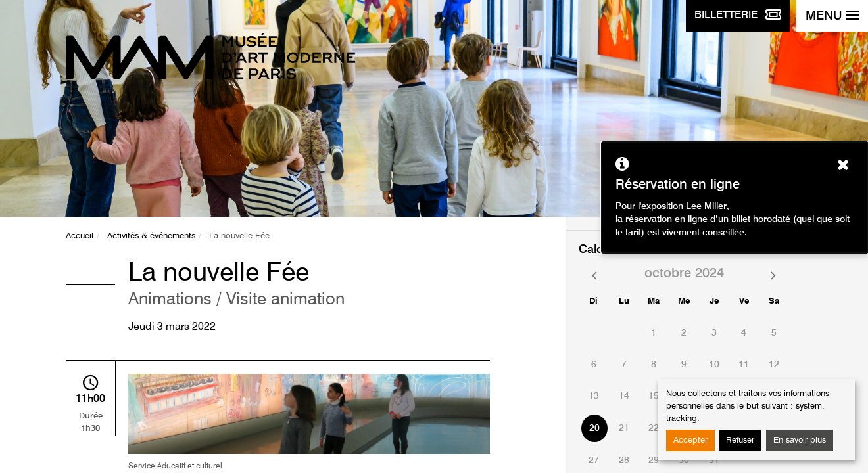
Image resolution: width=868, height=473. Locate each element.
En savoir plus (800, 440)
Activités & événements (151, 236)
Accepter (690, 440)
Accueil (80, 236)
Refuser (740, 440)
